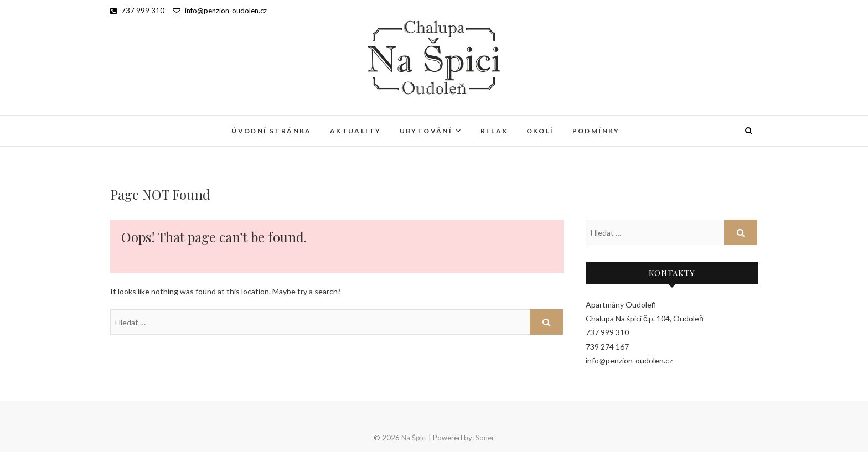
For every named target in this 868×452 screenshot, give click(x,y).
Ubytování (426, 131)
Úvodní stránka (272, 131)
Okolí (540, 131)
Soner (485, 438)
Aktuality (356, 131)
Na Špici (414, 438)
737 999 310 (137, 11)
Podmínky (596, 131)
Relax (494, 131)
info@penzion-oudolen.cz (220, 11)
